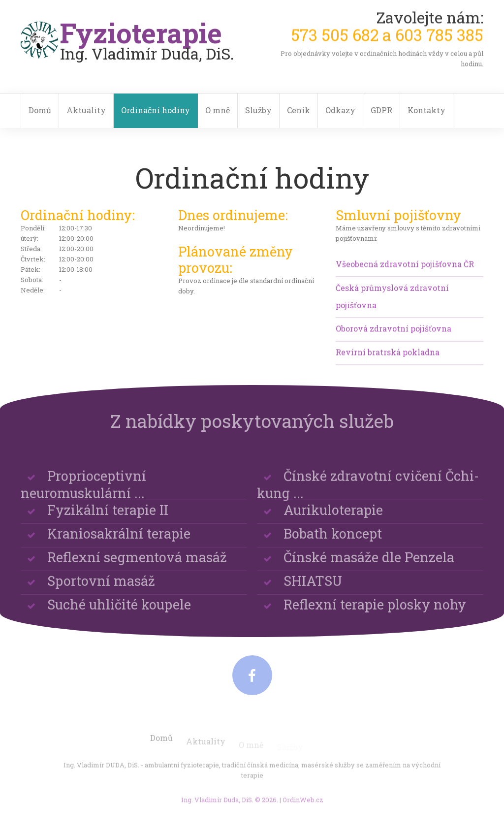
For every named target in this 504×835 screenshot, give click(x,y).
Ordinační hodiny (156, 110)
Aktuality (86, 110)
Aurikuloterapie (333, 516)
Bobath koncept (333, 540)
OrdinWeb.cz (303, 803)
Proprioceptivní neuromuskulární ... (83, 498)
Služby (258, 110)
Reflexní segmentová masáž (137, 563)
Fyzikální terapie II (108, 516)
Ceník (299, 110)
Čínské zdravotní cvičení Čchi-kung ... (368, 498)
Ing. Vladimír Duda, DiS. (217, 803)
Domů (40, 110)
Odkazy (340, 110)
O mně (218, 110)
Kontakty (426, 110)
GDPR (381, 110)
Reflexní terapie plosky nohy (375, 611)
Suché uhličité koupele (119, 611)
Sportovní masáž (101, 587)
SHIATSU (313, 587)
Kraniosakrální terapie (119, 540)
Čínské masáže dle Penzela (369, 563)
